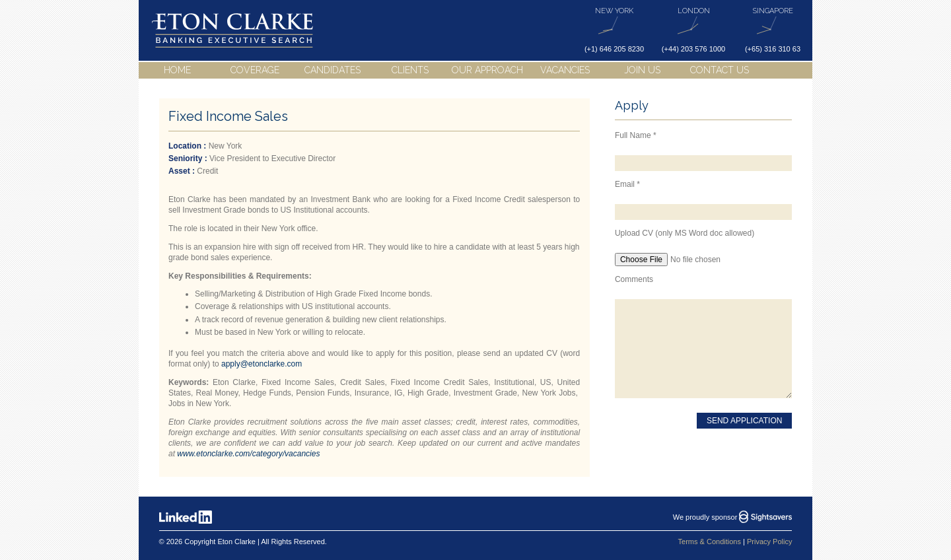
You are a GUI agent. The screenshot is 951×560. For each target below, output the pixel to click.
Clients (410, 70)
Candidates (333, 70)
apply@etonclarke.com (262, 364)
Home (177, 70)
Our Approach (487, 70)
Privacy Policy (769, 542)
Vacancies (565, 70)
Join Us (642, 70)
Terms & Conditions (710, 542)
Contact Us (720, 70)
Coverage (255, 70)
